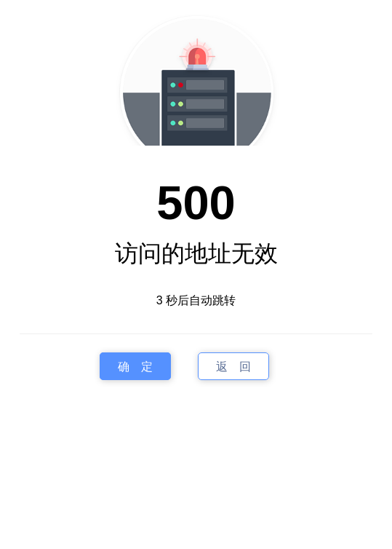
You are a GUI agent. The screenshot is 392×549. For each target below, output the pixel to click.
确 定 (135, 367)
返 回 (233, 367)
